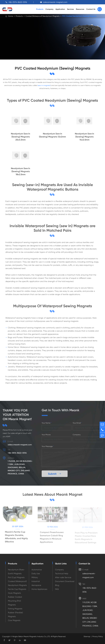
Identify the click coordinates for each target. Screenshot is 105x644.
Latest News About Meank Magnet (52, 494)
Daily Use (36, 573)
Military (35, 577)
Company (49, 9)
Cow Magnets (14, 620)
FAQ (57, 589)
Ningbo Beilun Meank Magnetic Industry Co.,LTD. (31, 636)
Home (10, 16)
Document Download (65, 581)
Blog (57, 585)
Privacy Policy (98, 636)
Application (60, 9)
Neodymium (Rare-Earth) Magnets (16, 572)
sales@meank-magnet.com (55, 2)
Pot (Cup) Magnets (16, 577)
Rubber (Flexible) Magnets (15, 614)
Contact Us (91, 9)
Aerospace (36, 585)
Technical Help (62, 573)
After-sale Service (63, 577)
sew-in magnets (44, 85)
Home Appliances (39, 589)
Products (40, 9)
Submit (55, 474)
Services (70, 9)
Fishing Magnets (15, 609)
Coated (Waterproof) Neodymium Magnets (42, 16)
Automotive (37, 570)
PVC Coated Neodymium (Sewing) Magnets (79, 16)
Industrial (36, 581)
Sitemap (87, 636)
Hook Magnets (14, 593)
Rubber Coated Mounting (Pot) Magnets (15, 601)
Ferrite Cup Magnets (17, 589)
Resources (80, 9)
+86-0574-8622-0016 (18, 2)
